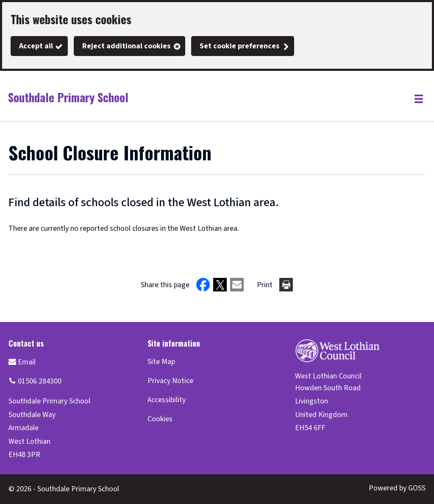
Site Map (161, 362)
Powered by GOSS (397, 488)
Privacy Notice (170, 381)
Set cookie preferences (239, 46)
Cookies (160, 419)
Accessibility (167, 400)
